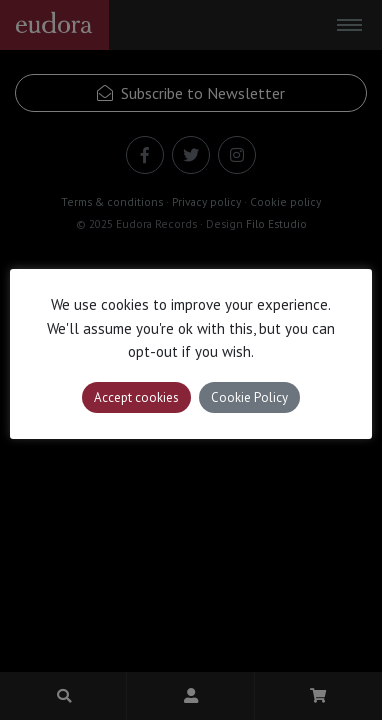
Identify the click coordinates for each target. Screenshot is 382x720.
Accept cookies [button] (136, 397)
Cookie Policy (249, 397)
